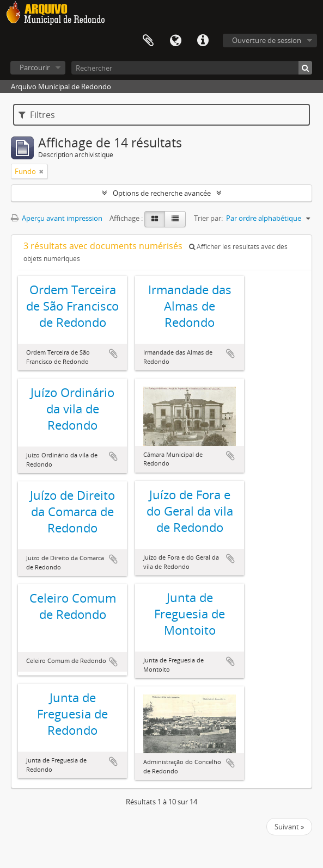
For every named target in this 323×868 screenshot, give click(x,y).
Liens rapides (203, 41)
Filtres (37, 115)
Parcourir (35, 67)
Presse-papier (148, 41)
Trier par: (208, 218)
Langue (175, 41)
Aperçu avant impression (57, 218)
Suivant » (289, 827)
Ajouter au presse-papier (113, 354)
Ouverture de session (267, 40)
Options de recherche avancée (162, 193)
